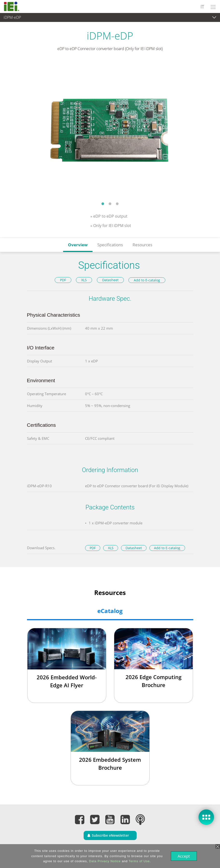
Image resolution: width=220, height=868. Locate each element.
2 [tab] (110, 204)
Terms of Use (139, 861)
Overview (78, 245)
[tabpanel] (110, 130)
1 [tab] (103, 204)
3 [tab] (117, 204)
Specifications (110, 245)
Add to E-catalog (147, 280)
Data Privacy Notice (104, 861)
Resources (142, 245)
